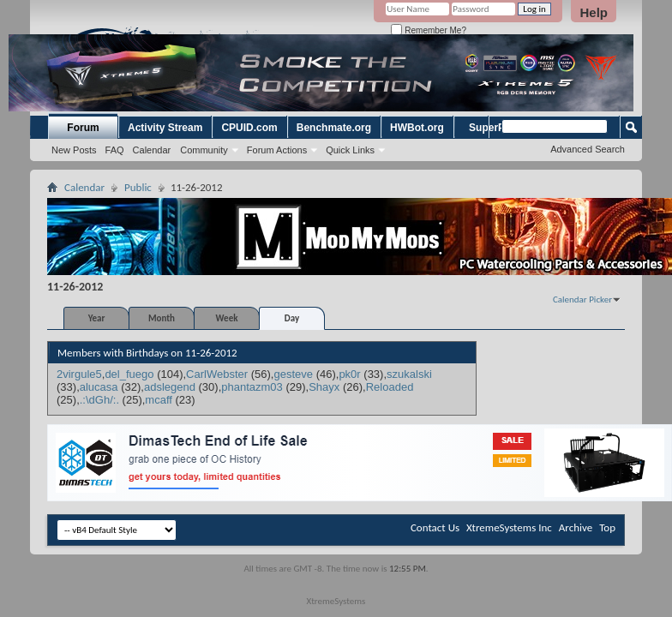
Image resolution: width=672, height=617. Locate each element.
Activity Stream (165, 128)
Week (227, 318)
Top (607, 527)
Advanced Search (588, 149)
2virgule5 (79, 374)
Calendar (152, 150)
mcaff (159, 400)
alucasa (99, 387)
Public (138, 187)
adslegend (170, 387)
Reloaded (390, 387)
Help (594, 12)
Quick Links (350, 150)
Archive (576, 527)
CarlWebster (217, 374)
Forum (83, 128)
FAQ (115, 150)
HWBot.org (417, 128)
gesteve (293, 374)
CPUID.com (249, 128)
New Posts (74, 150)
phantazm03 (252, 387)
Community (204, 150)
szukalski (409, 374)
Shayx (324, 387)
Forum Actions (277, 150)
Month (162, 318)
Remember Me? (428, 30)
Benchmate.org (334, 128)
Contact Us (435, 527)
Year (97, 318)
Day (292, 318)
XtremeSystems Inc (509, 527)
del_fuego (129, 374)
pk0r (349, 374)
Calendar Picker (582, 300)
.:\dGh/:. (99, 400)
